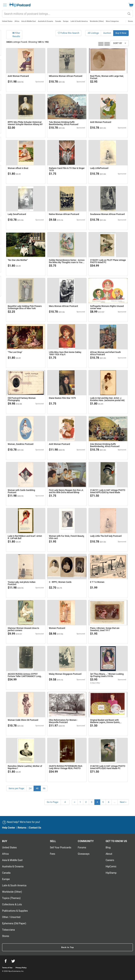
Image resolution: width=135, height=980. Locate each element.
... (115, 802)
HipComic (111, 866)
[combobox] (67, 14)
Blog (108, 847)
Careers (110, 860)
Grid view (107, 44)
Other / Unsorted (11, 917)
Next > (123, 802)
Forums (82, 847)
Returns (22, 828)
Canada (58, 21)
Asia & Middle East (29, 21)
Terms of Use (7, 968)
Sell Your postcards (61, 847)
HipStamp (111, 873)
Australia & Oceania (46, 21)
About (109, 854)
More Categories (112, 21)
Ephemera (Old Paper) (14, 923)
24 (30, 788)
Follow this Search (69, 33)
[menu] (5, 5)
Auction (107, 33)
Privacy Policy (21, 968)
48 (37, 788)
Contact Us (35, 828)
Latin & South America (79, 21)
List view (101, 44)
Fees (53, 854)
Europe (66, 21)
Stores (130, 21)
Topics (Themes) (11, 898)
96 (44, 788)
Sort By (120, 43)
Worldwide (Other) (97, 21)
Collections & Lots (12, 904)
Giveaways (84, 854)
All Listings (93, 33)
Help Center (9, 828)
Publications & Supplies (15, 911)
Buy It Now (121, 33)
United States (7, 21)
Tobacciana (8, 930)
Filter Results (16, 35)
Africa (17, 21)
